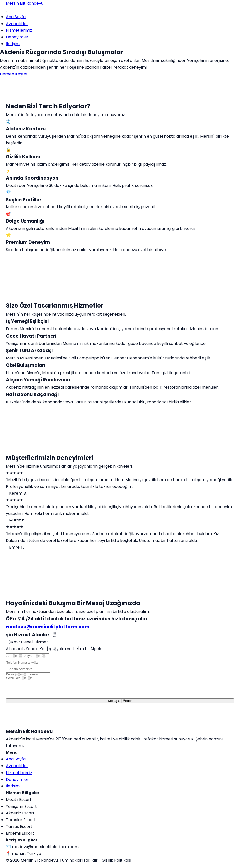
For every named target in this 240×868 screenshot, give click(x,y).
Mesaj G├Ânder (120, 705)
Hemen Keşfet (14, 74)
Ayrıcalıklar (17, 24)
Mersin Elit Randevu (25, 3)
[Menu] (6, 11)
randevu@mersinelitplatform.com (48, 627)
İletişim (13, 44)
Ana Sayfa (16, 17)
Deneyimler (17, 37)
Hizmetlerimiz (19, 30)
